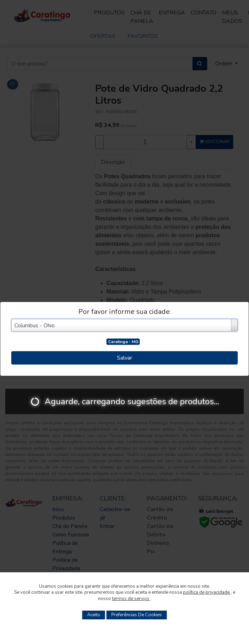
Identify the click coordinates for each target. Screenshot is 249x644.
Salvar (124, 358)
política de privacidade (207, 592)
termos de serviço (131, 599)
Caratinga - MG (123, 342)
